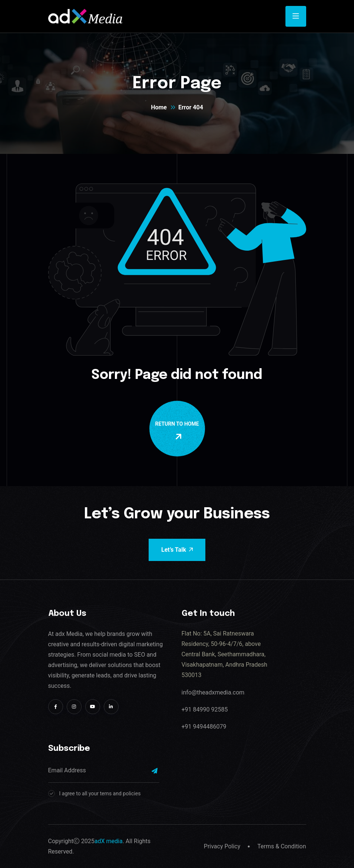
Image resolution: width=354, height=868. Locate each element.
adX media (109, 841)
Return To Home (179, 431)
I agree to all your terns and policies (100, 793)
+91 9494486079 (204, 727)
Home (159, 107)
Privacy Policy (222, 846)
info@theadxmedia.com (213, 692)
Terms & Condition (282, 846)
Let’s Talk (177, 550)
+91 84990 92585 (205, 709)
